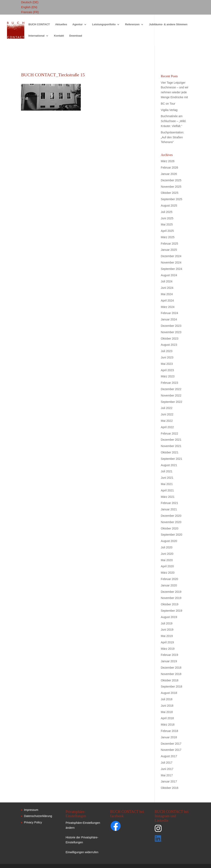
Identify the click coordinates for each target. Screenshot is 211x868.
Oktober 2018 (170, 680)
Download (76, 36)
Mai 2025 (167, 224)
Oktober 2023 (170, 339)
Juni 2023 (167, 357)
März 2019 (168, 649)
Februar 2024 (170, 313)
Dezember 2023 (171, 326)
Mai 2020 (167, 560)
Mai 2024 (167, 294)
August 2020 (169, 541)
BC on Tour (168, 104)
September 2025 (172, 199)
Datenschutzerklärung (38, 816)
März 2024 (168, 307)
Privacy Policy (33, 822)
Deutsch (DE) (30, 2)
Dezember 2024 (171, 256)
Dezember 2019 (171, 592)
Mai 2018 (167, 712)
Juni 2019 (167, 630)
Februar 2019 (170, 655)
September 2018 (172, 687)
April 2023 (167, 370)
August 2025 (169, 206)
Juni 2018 (167, 706)
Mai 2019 (167, 636)
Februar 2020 (170, 579)
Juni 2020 (167, 554)
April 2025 (167, 231)
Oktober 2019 (170, 604)
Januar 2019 (169, 661)
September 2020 (172, 535)
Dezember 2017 (171, 744)
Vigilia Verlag (169, 110)
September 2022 (172, 402)
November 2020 (171, 522)
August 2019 (169, 617)
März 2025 (168, 237)
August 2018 (169, 693)
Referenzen (132, 24)
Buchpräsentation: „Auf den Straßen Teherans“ (173, 137)
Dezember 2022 (171, 389)
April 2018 (167, 718)
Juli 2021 (167, 471)
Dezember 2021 (171, 440)
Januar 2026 (169, 174)
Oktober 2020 (170, 528)
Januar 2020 (169, 585)
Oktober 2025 (170, 193)
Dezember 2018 (171, 668)
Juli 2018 (167, 699)
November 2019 (171, 598)
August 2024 (169, 275)
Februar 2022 (170, 433)
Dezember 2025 (171, 180)
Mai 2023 (167, 364)
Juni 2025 (167, 218)
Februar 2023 (170, 383)
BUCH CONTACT (39, 24)
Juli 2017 (167, 763)
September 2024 (172, 269)
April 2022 (167, 427)
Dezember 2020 (171, 516)
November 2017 (171, 750)
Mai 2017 (167, 775)
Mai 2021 (167, 484)
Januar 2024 (169, 319)
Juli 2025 (167, 212)
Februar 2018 (170, 731)
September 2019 (172, 611)
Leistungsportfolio (104, 24)
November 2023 (171, 332)
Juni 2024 (167, 288)
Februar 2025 (170, 244)
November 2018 (171, 674)
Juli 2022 (167, 408)
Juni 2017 (167, 769)
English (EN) (29, 7)
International (36, 36)
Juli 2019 (167, 623)
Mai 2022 (167, 421)
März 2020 (168, 573)
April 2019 (167, 642)
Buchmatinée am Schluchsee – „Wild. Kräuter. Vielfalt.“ (174, 121)
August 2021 (169, 465)
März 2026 (168, 161)
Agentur (77, 24)
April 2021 (167, 490)
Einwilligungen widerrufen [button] (82, 852)
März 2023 (168, 376)
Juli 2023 (167, 351)
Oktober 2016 (170, 788)
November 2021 (171, 446)
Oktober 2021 (170, 452)
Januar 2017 (169, 781)
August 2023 (169, 345)
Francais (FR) (30, 12)
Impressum (31, 810)
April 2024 (167, 301)
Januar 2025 (169, 250)
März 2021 (168, 497)
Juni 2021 (167, 478)
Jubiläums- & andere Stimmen (168, 24)
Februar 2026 (170, 168)
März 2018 (168, 725)
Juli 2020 (167, 547)
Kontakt (59, 36)
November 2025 (171, 187)
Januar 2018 (169, 737)
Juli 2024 (167, 281)
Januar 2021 (169, 509)
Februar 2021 (170, 503)
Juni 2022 (167, 414)
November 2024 (171, 262)
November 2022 (171, 395)
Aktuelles (61, 24)
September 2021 (172, 459)
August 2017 (169, 756)
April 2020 (167, 566)
